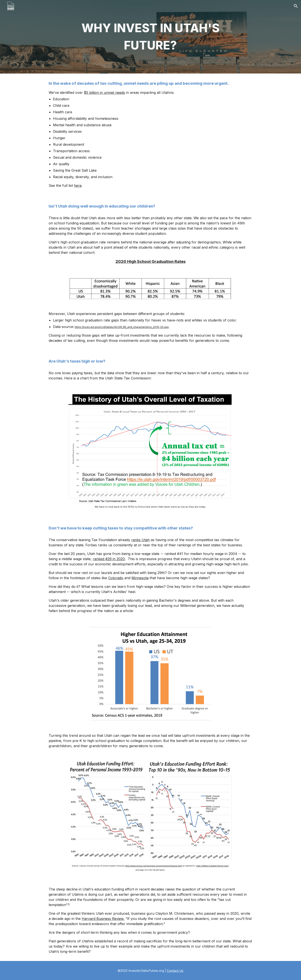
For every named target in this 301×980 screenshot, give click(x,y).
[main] (150, 37)
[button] (296, 6)
